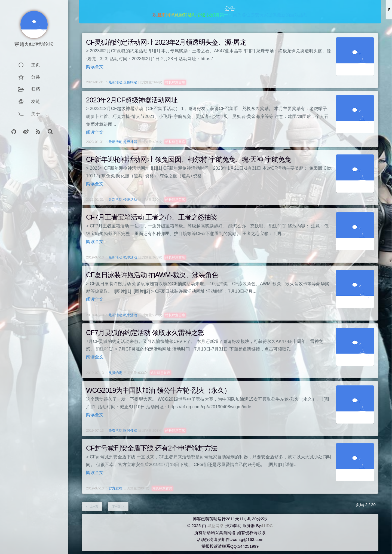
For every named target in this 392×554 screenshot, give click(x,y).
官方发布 (116, 488)
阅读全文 (95, 67)
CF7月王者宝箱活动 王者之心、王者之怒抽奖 (152, 217)
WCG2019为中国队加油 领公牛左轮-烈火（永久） (158, 390)
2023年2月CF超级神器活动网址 (132, 100)
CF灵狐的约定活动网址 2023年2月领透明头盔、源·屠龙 (166, 42)
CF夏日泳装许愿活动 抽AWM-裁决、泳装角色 (152, 275)
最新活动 (116, 82)
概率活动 (130, 257)
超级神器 (130, 142)
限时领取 (130, 431)
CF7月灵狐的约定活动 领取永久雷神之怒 (145, 333)
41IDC (267, 526)
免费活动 (116, 431)
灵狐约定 (130, 82)
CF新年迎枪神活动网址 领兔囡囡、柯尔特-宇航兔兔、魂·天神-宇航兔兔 (189, 159)
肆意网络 (215, 526)
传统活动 (130, 200)
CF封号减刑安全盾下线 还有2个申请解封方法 (152, 448)
